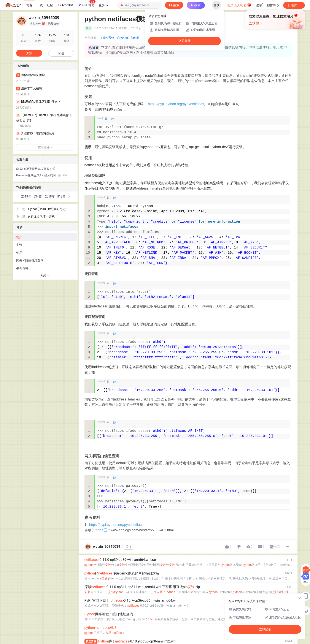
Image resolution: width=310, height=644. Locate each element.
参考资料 (22, 268)
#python (122, 38)
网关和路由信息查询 (30, 260)
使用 (19, 253)
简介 (19, 237)
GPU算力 (87, 4)
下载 (40, 5)
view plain (106, 119)
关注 (129, 547)
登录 (216, 5)
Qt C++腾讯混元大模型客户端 (36, 169)
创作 (294, 5)
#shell (135, 38)
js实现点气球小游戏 (42, 216)
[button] (18, 196)
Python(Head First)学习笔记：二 (50, 209)
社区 (50, 5)
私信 (61, 53)
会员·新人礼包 (239, 5)
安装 (19, 245)
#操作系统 (107, 38)
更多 (103, 5)
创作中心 (273, 5)
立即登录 (184, 41)
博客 (29, 5)
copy (112, 119)
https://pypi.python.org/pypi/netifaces (176, 104)
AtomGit (65, 5)
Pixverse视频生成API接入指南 (42, 175)
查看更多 (45, 147)
